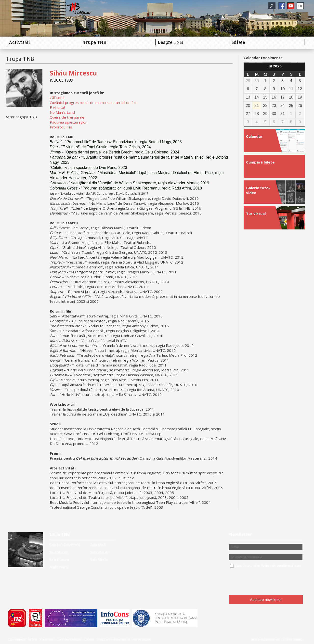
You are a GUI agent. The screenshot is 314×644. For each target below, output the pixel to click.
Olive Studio (294, 639)
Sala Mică (98, 545)
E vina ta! (57, 107)
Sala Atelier (100, 552)
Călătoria (57, 98)
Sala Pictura (59, 559)
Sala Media (99, 559)
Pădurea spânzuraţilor (68, 122)
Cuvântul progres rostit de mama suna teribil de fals (94, 102)
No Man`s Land (62, 112)
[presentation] (266, 582)
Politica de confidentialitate (281, 566)
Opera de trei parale (67, 117)
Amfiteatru (59, 567)
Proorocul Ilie (61, 127)
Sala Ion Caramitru (65, 545)
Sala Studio (59, 552)
